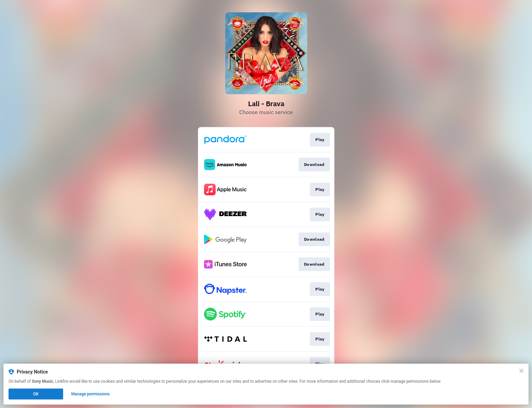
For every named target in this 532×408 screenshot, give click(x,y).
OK (36, 394)
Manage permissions (91, 394)
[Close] (521, 371)
